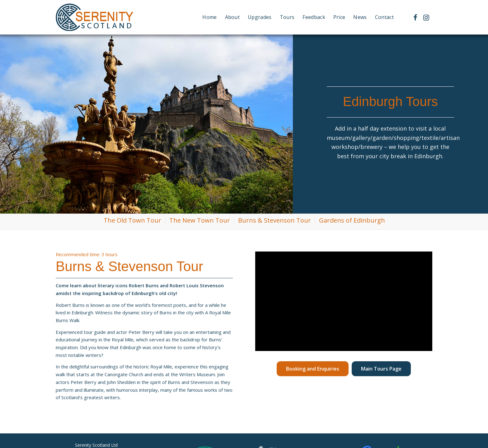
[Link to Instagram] (426, 17)
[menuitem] (209, 17)
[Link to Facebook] (415, 17)
